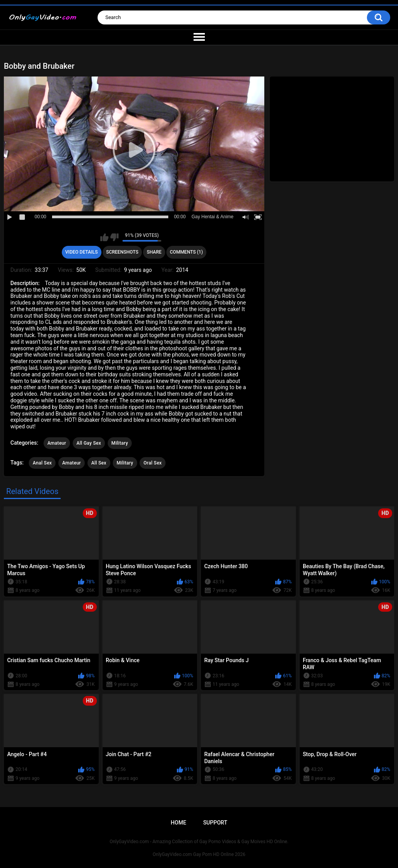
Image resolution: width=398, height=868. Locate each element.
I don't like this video (114, 237)
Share (154, 252)
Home (178, 823)
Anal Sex (42, 463)
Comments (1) (186, 252)
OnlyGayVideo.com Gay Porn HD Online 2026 (199, 854)
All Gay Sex (89, 443)
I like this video (104, 237)
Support (215, 823)
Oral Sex (153, 463)
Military (120, 443)
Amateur (57, 443)
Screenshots (122, 252)
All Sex (99, 463)
